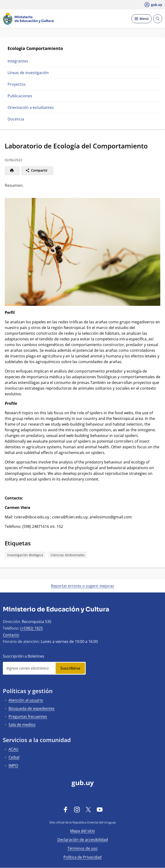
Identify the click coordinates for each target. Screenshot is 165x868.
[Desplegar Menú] (142, 19)
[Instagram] (77, 809)
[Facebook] (66, 809)
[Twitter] (88, 809)
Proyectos (17, 84)
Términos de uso (82, 848)
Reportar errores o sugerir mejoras (82, 586)
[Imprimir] (12, 170)
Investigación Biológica (25, 555)
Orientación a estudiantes (31, 107)
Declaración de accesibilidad (83, 840)
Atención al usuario (26, 700)
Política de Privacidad (82, 857)
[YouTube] (100, 809)
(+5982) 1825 (32, 628)
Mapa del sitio (82, 831)
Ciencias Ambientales (68, 555)
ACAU (13, 749)
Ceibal (14, 757)
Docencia (16, 119)
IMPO (13, 766)
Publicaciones (20, 96)
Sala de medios (22, 725)
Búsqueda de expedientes (32, 708)
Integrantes (18, 61)
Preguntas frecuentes (28, 717)
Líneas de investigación (28, 73)
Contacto (11, 635)
